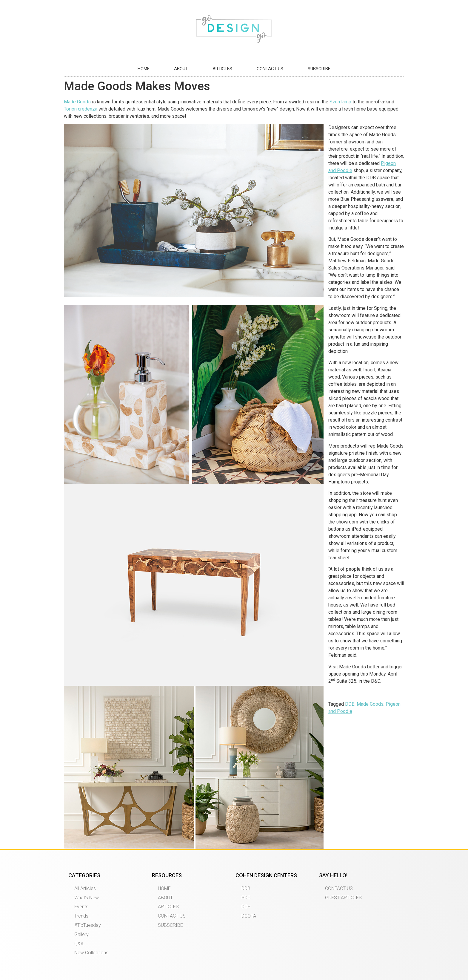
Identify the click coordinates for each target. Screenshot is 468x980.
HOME (144, 69)
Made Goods (77, 102)
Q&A (79, 944)
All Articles (85, 888)
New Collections (91, 953)
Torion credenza (81, 109)
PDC (246, 898)
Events (81, 907)
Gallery (81, 934)
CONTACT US (270, 69)
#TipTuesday (88, 925)
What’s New (87, 898)
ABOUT (181, 69)
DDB (350, 704)
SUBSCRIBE (319, 69)
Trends (81, 916)
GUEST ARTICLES (343, 898)
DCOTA (249, 916)
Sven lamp (340, 102)
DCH (246, 907)
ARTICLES (222, 69)
